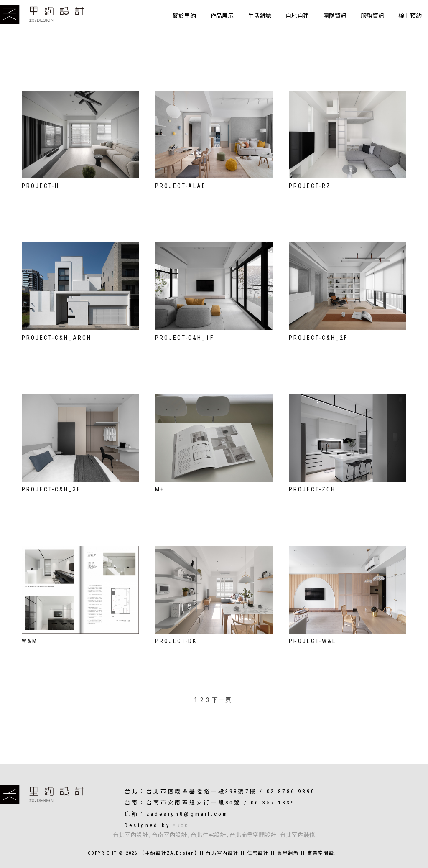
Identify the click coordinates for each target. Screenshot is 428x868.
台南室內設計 (169, 835)
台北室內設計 (130, 835)
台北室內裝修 (298, 835)
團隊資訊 (335, 16)
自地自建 (297, 16)
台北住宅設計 (208, 835)
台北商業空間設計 (253, 835)
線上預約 (410, 16)
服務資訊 (372, 16)
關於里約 (184, 16)
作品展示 (222, 16)
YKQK (181, 826)
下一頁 (222, 700)
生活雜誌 (260, 16)
